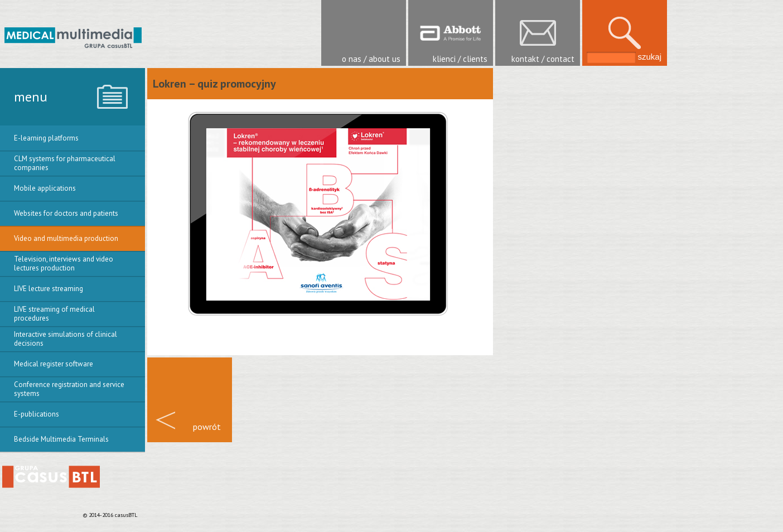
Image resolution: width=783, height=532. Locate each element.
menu (31, 97)
